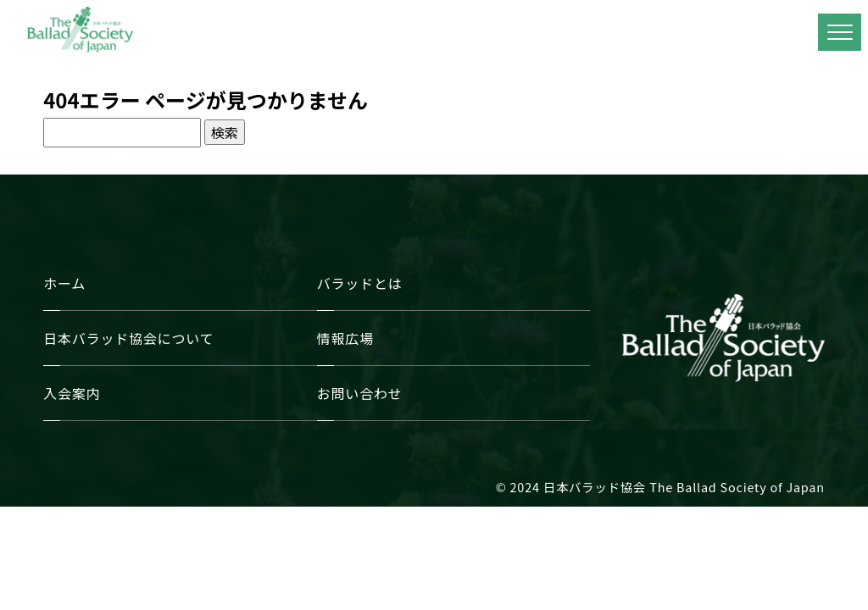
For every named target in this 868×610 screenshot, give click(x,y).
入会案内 (72, 393)
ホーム (64, 283)
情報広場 (345, 338)
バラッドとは (360, 283)
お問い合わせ (360, 393)
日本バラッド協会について (128, 338)
